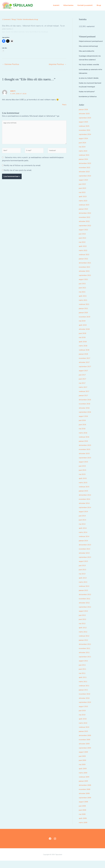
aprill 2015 (84, 486)
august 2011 (84, 668)
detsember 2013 (86, 552)
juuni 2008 (83, 817)
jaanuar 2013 (84, 598)
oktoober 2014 (85, 511)
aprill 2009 (84, 776)
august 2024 (84, 146)
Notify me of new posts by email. (18, 175)
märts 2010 (84, 730)
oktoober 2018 (85, 336)
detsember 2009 (86, 743)
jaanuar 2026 (84, 117)
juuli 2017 (83, 382)
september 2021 (86, 283)
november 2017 (86, 366)
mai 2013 (83, 581)
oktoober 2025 (85, 121)
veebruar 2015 (85, 494)
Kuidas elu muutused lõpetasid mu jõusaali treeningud (88, 90)
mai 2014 (83, 531)
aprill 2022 (84, 254)
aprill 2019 (84, 332)
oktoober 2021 (85, 278)
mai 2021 (83, 299)
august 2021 (84, 287)
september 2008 (86, 805)
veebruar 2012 (85, 643)
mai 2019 (83, 328)
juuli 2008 (83, 813)
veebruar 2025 (85, 133)
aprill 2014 (84, 535)
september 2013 (86, 565)
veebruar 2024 (85, 162)
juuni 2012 (83, 627)
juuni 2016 (83, 432)
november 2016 (86, 411)
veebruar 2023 (85, 212)
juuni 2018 (83, 341)
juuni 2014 (83, 527)
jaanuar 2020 (84, 320)
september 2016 (86, 419)
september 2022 (86, 233)
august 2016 (84, 424)
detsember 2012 (86, 602)
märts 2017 (84, 394)
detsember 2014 (86, 502)
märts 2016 (84, 440)
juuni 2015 (83, 477)
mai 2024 (83, 154)
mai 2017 (83, 390)
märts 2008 (84, 830)
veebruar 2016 (85, 444)
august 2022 (84, 237)
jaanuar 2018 (84, 361)
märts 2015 (84, 490)
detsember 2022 (86, 220)
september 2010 (86, 710)
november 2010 (86, 701)
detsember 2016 (86, 407)
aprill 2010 (84, 726)
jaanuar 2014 (84, 548)
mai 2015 (83, 482)
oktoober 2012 (85, 610)
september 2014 (86, 515)
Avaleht (59, 5)
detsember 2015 (86, 453)
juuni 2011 (83, 676)
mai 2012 (83, 631)
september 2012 (86, 614)
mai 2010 (83, 722)
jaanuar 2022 (84, 266)
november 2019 (86, 324)
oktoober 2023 (85, 179)
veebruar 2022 (85, 262)
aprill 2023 (84, 204)
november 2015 (86, 457)
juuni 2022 (83, 245)
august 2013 (84, 569)
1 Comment (7, 19)
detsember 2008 (86, 792)
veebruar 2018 (85, 357)
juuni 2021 (83, 295)
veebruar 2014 (85, 544)
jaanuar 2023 (84, 216)
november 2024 (86, 137)
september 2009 (86, 755)
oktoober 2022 (85, 229)
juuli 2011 (83, 672)
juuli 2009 (83, 763)
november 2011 (86, 656)
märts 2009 (84, 780)
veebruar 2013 (85, 593)
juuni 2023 (83, 196)
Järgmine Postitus (58, 64)
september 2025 (86, 125)
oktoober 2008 (85, 801)
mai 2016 (83, 436)
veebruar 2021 (85, 312)
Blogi (99, 5)
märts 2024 (84, 158)
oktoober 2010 (85, 705)
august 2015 (84, 469)
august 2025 (84, 129)
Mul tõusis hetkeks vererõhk (91, 68)
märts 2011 (84, 689)
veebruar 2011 (85, 693)
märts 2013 (84, 589)
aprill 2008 (84, 826)
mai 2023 (83, 200)
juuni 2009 (83, 768)
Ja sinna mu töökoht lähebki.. (91, 82)
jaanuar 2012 (84, 647)
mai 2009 (83, 772)
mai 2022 (83, 249)
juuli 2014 (83, 523)
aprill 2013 (84, 585)
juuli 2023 (83, 191)
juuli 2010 (83, 718)
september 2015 (86, 465)
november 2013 (86, 556)
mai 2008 (83, 822)
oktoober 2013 (85, 560)
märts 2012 (84, 639)
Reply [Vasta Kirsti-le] (64, 105)
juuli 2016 (83, 428)
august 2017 (84, 378)
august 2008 (84, 809)
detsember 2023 (86, 171)
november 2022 (86, 225)
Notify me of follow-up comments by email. (22, 170)
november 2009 (86, 747)
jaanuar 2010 (84, 739)
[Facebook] (50, 846)
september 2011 (86, 664)
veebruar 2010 (85, 734)
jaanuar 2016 (84, 448)
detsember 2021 (86, 270)
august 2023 (84, 187)
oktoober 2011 (85, 660)
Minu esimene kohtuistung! (90, 50)
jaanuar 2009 (84, 788)
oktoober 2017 (85, 370)
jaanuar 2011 (84, 697)
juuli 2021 (83, 291)
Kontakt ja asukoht (86, 5)
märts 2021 (84, 307)
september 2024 (86, 142)
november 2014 (86, 506)
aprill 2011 (84, 685)
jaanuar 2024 (84, 167)
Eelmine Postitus (11, 64)
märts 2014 (84, 540)
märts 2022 (84, 258)
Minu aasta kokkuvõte (88, 55)
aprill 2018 (84, 349)
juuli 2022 (83, 241)
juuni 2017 (83, 386)
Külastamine (70, 5)
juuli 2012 (83, 623)
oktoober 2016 (85, 415)
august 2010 (84, 714)
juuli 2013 (83, 573)
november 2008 (86, 797)
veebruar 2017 (85, 399)
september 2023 (86, 183)
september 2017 (86, 374)
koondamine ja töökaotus (89, 104)
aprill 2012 (84, 635)
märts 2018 (84, 353)
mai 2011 (83, 681)
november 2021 (86, 274)
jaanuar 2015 (84, 498)
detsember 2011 (86, 652)
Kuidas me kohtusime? (88, 99)
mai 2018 (83, 345)
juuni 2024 (83, 150)
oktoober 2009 (85, 751)
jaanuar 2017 (84, 403)
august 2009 (84, 759)
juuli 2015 (83, 473)
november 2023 (86, 175)
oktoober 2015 (85, 461)
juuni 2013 (83, 577)
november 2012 (86, 606)
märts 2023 (84, 208)
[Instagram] (55, 846)
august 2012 (84, 618)
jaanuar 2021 (84, 316)
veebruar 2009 (85, 784)
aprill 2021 (84, 303)
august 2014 (84, 519)
